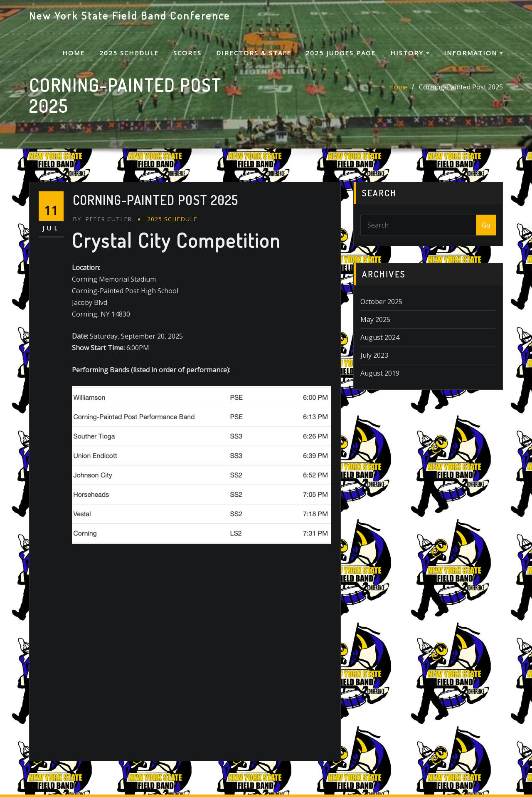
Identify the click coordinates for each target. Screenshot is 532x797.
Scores (187, 53)
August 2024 (380, 337)
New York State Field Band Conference (130, 15)
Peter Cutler (102, 219)
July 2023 (374, 355)
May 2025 (375, 319)
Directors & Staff (254, 53)
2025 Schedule (129, 53)
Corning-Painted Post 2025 (461, 87)
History (410, 53)
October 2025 (381, 302)
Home (74, 53)
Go (486, 225)
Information (473, 53)
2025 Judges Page (341, 53)
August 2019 (380, 373)
